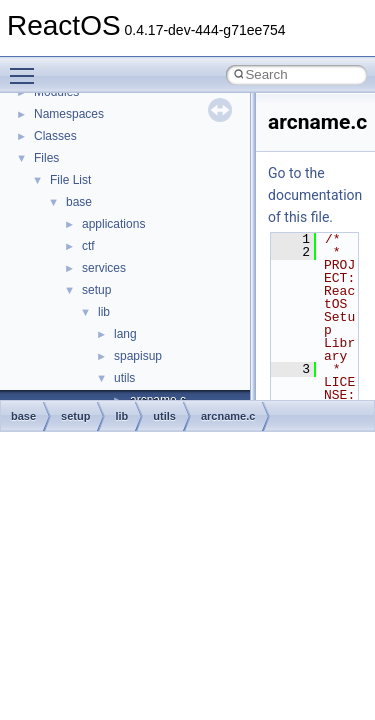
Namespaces (69, 114)
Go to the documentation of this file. (315, 195)
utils (124, 378)
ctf (88, 246)
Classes (55, 136)
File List (70, 180)
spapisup (138, 356)
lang (125, 334)
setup (96, 290)
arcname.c (228, 416)
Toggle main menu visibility (27, 67)
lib (104, 312)
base (79, 202)
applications (113, 224)
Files (46, 158)
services (104, 268)
